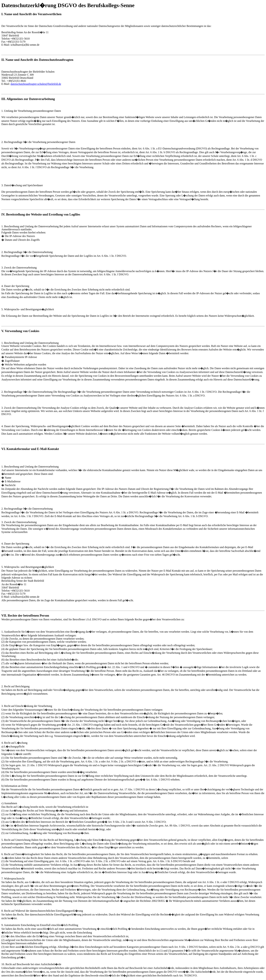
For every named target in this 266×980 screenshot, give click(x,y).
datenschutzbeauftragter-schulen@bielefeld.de (36, 84)
